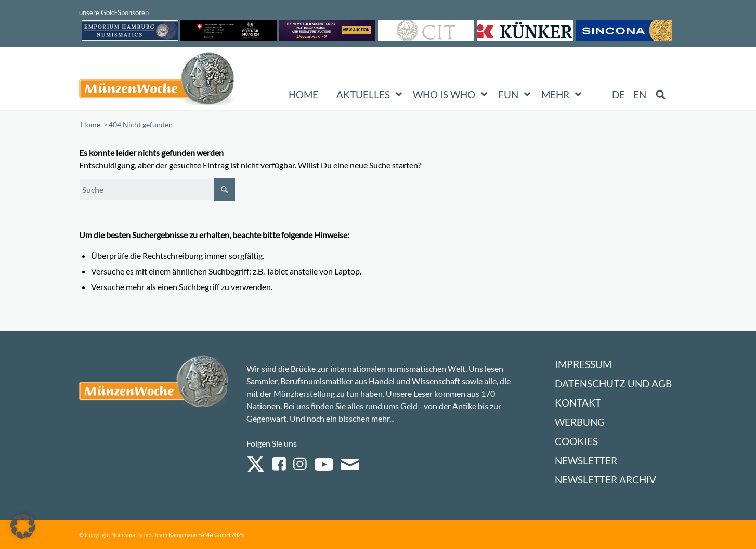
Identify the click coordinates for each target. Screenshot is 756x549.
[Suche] (157, 189)
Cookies (576, 441)
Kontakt (578, 403)
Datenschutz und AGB (613, 383)
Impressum (583, 364)
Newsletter (586, 460)
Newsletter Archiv (605, 480)
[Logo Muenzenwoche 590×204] (157, 81)
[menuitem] (619, 95)
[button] (23, 526)
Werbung (580, 422)
